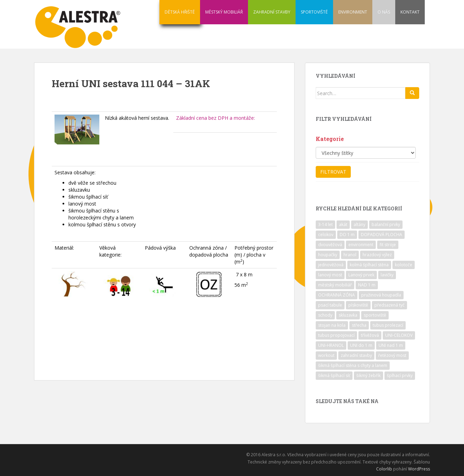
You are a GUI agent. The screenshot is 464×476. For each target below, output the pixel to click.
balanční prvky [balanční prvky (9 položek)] (386, 224)
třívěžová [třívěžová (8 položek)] (370, 335)
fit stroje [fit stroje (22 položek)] (388, 245)
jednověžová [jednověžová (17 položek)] (331, 265)
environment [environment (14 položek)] (361, 245)
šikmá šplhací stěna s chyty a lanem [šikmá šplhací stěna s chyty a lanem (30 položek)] (353, 365)
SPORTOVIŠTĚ (314, 12)
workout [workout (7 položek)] (326, 355)
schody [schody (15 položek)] (325, 315)
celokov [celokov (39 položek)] (326, 235)
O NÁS (384, 12)
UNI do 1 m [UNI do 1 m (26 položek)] (361, 345)
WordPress (419, 469)
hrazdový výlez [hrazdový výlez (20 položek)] (377, 255)
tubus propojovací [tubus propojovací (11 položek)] (336, 335)
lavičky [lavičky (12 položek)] (387, 275)
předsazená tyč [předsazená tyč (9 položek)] (390, 305)
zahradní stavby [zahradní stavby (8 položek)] (356, 355)
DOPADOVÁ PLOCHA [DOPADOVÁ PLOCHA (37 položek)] (382, 235)
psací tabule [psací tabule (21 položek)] (330, 305)
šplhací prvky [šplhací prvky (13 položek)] (400, 375)
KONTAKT (410, 12)
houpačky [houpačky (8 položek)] (328, 255)
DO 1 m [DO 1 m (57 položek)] (347, 235)
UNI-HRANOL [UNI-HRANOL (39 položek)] (331, 345)
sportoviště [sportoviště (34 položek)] (375, 315)
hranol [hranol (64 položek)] (350, 255)
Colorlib (384, 469)
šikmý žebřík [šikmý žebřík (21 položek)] (368, 375)
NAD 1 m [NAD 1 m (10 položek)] (367, 285)
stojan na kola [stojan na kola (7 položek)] (332, 325)
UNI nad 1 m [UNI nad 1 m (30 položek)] (391, 345)
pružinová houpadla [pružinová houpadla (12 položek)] (381, 295)
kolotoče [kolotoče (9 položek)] (404, 265)
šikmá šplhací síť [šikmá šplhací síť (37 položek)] (334, 375)
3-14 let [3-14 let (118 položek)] (325, 224)
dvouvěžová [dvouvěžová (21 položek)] (330, 245)
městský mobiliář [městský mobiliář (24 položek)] (335, 285)
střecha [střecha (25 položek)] (359, 325)
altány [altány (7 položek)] (359, 224)
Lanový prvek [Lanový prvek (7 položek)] (361, 275)
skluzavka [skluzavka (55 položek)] (348, 315)
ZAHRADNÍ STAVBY (272, 12)
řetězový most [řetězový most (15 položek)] (392, 355)
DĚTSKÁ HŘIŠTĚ (180, 12)
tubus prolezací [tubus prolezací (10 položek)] (388, 325)
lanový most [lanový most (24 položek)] (330, 275)
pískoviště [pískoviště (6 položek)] (358, 305)
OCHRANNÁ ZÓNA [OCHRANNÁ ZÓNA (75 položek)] (337, 295)
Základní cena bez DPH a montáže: (216, 118)
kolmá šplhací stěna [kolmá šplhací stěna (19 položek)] (369, 265)
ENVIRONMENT (353, 12)
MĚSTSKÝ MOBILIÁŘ (224, 12)
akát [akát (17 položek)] (343, 224)
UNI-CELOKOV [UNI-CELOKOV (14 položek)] (399, 335)
